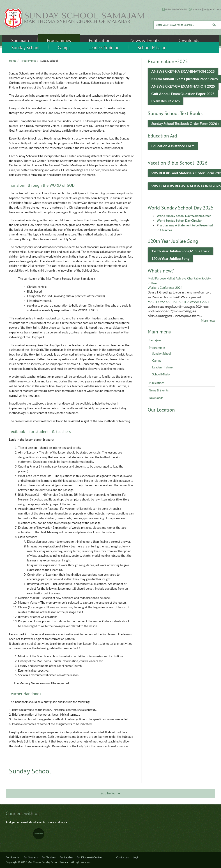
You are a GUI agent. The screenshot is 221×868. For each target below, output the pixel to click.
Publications (101, 40)
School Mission (152, 48)
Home (13, 61)
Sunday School (25, 48)
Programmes (59, 40)
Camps (64, 48)
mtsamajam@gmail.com (207, 9)
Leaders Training (104, 48)
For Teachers (49, 857)
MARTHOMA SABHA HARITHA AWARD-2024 (178, 302)
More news (208, 321)
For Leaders (67, 857)
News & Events (145, 40)
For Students (31, 857)
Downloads (188, 40)
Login (136, 857)
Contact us (122, 857)
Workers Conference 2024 (165, 288)
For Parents (13, 857)
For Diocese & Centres (90, 857)
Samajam (20, 40)
